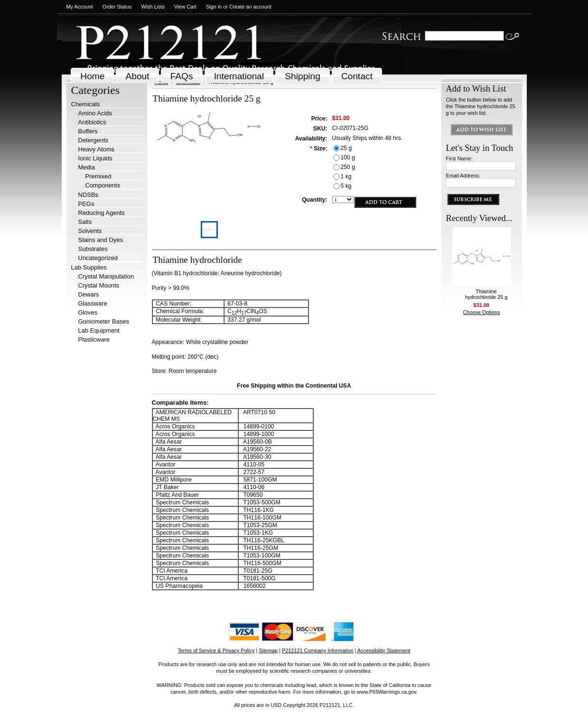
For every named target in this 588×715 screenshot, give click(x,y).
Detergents (93, 140)
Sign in (214, 7)
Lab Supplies (89, 267)
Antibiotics (92, 122)
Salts (85, 222)
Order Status (117, 7)
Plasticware (94, 339)
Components (103, 185)
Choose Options (482, 312)
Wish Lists (153, 7)
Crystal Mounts (99, 285)
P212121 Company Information (318, 650)
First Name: (459, 158)
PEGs (86, 204)
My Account (80, 7)
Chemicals (86, 104)
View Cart (185, 7)
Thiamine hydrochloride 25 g (486, 294)
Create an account (250, 7)
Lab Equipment (99, 330)
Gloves (88, 312)
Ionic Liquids (95, 158)
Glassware (93, 303)
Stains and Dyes (101, 240)
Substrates (93, 249)
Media (87, 167)
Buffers (88, 131)
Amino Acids (95, 113)
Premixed (98, 176)
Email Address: (463, 176)
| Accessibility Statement (383, 650)
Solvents (90, 231)
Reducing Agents (102, 213)
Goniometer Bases (104, 321)
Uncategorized (98, 258)
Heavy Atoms (97, 149)
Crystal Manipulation (106, 276)
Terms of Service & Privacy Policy (216, 650)
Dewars (89, 294)
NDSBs (89, 195)
